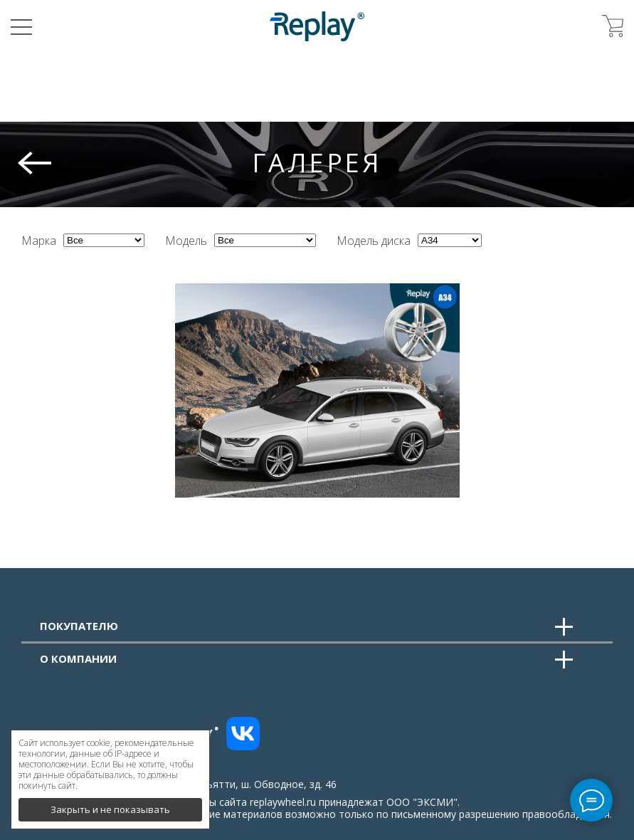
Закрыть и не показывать (110, 804)
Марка (39, 241)
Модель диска (374, 241)
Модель (186, 241)
